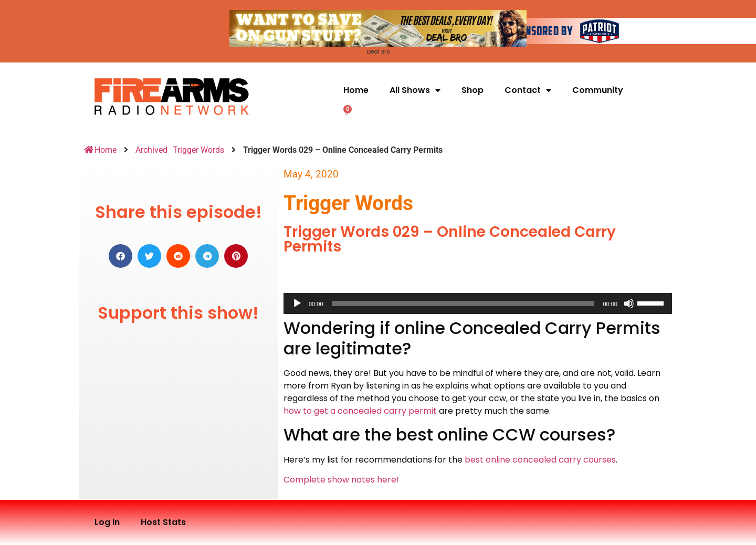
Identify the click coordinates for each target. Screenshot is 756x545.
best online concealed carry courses (540, 460)
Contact (528, 90)
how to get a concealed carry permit (360, 411)
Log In (107, 522)
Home (356, 90)
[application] (478, 303)
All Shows (415, 90)
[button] (120, 256)
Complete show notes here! (341, 480)
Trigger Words (198, 150)
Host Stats (163, 522)
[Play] (297, 303)
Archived (151, 150)
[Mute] (629, 303)
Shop (472, 90)
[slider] (463, 303)
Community (598, 90)
